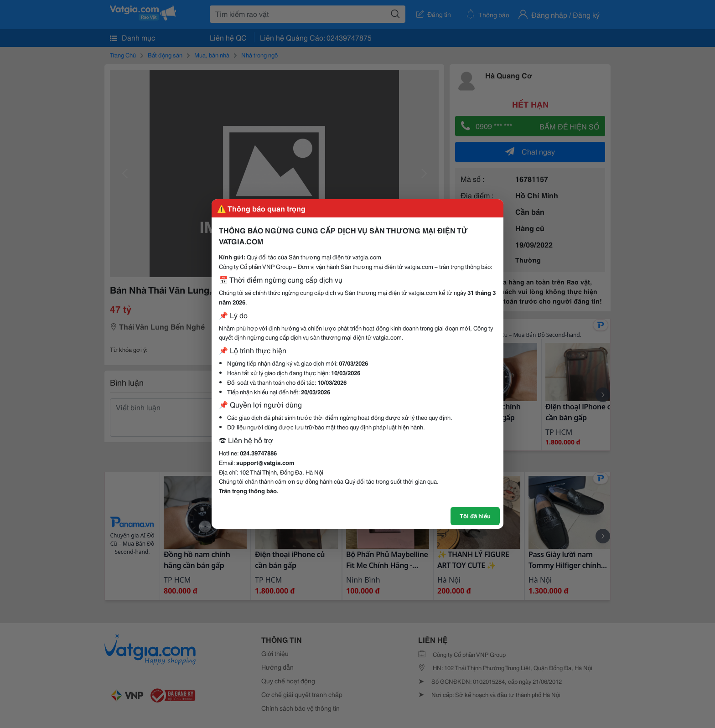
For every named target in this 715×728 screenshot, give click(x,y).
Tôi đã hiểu (475, 516)
